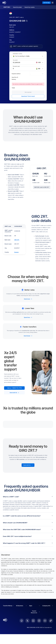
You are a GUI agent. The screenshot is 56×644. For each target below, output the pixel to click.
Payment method (16, 74)
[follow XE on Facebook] (22, 621)
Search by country (30, 7)
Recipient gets (16, 66)
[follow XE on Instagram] (39, 621)
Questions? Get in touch (28, 96)
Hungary (16, 252)
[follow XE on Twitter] (27, 621)
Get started (28, 92)
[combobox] (37, 74)
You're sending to (28, 56)
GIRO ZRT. (17, 240)
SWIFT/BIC (7, 7)
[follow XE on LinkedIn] (33, 621)
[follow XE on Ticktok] (51, 621)
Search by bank (17, 7)
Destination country (18, 54)
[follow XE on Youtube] (45, 621)
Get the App (47, 3)
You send (15, 60)
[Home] (4, 3)
